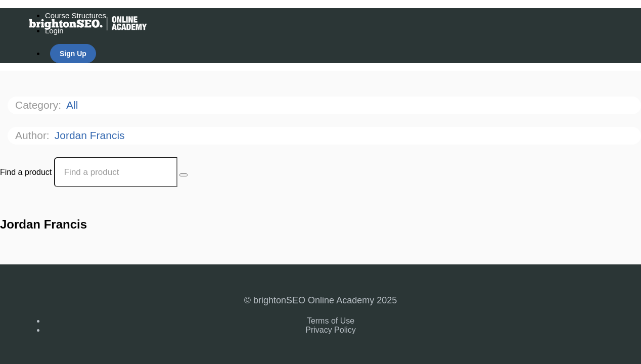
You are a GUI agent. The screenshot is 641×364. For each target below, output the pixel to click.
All (74, 105)
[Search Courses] (184, 175)
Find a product (26, 172)
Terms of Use (331, 321)
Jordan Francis (91, 135)
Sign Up (73, 54)
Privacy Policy (331, 330)
